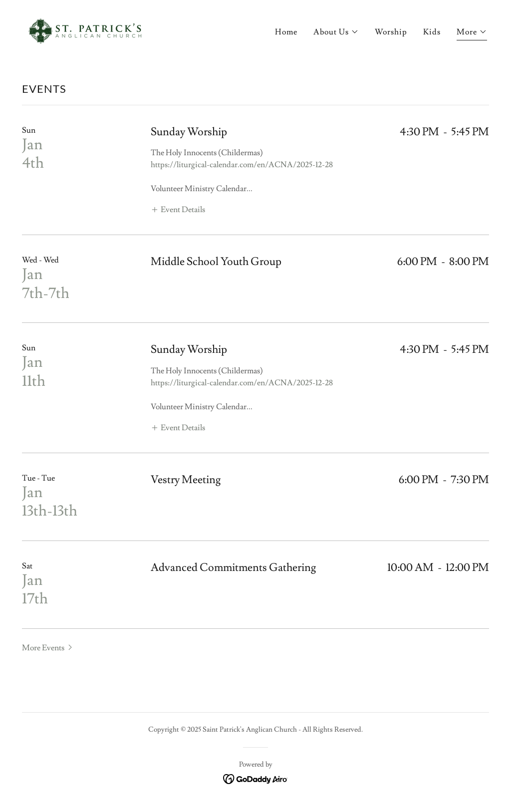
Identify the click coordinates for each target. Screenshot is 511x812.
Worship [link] (391, 32)
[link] (84, 29)
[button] (336, 32)
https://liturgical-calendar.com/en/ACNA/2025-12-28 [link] (242, 165)
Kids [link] (432, 32)
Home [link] (286, 32)
